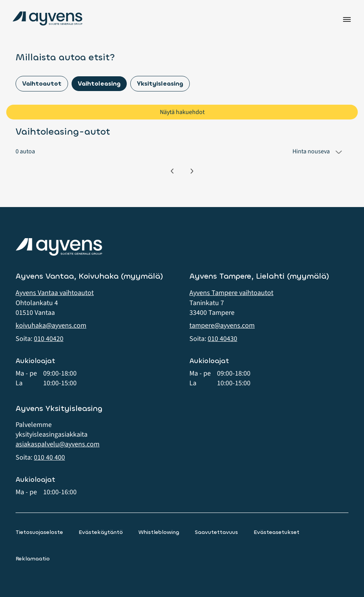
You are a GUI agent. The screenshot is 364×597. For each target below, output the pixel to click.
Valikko (347, 19)
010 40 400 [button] (49, 457)
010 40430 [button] (222, 339)
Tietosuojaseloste (39, 532)
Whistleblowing (159, 532)
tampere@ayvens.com (222, 326)
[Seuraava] (192, 171)
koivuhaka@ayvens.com (51, 326)
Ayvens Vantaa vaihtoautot (55, 293)
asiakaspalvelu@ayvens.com (58, 444)
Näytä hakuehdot (182, 112)
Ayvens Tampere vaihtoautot (231, 293)
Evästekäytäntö (101, 532)
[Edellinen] (172, 171)
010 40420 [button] (49, 339)
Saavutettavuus (216, 532)
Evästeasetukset (276, 532)
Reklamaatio (33, 559)
